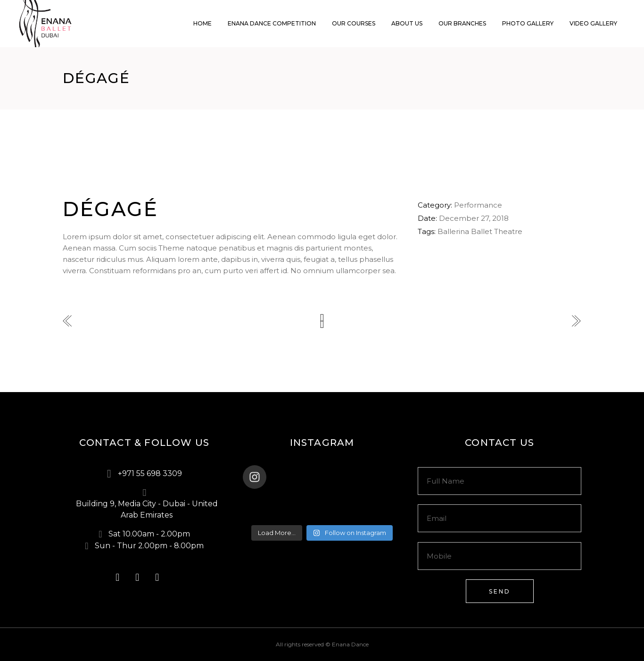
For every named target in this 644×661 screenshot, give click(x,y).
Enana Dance (350, 644)
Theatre (508, 231)
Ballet (482, 231)
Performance (478, 205)
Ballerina (453, 231)
